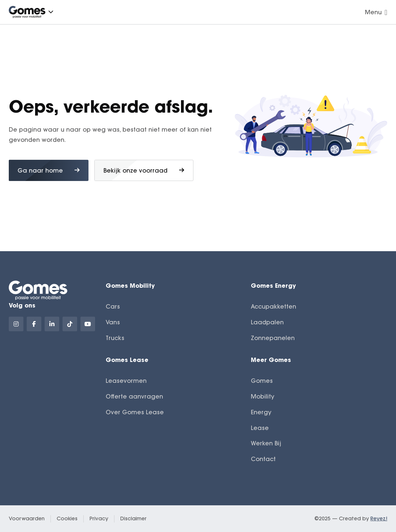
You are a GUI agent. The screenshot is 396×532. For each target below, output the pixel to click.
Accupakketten (274, 306)
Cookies (67, 518)
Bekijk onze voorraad (144, 170)
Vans (113, 322)
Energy (261, 412)
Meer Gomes (271, 360)
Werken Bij (266, 443)
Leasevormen (126, 381)
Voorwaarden (27, 518)
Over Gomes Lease (135, 412)
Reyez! (379, 518)
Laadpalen (267, 322)
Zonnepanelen (273, 338)
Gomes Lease (127, 360)
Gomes (262, 381)
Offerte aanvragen (134, 396)
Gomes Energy (273, 285)
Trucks (115, 338)
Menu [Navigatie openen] (376, 12)
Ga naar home (49, 170)
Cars (113, 306)
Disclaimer (133, 518)
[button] (51, 12)
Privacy (99, 518)
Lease (260, 428)
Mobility (263, 396)
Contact (263, 459)
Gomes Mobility (130, 285)
